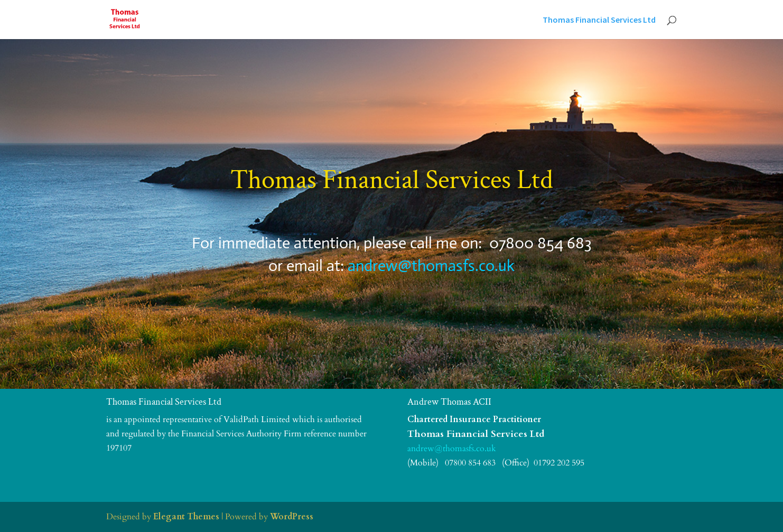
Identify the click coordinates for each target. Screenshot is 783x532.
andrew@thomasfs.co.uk (431, 265)
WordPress (292, 517)
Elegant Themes (186, 517)
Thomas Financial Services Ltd (599, 20)
